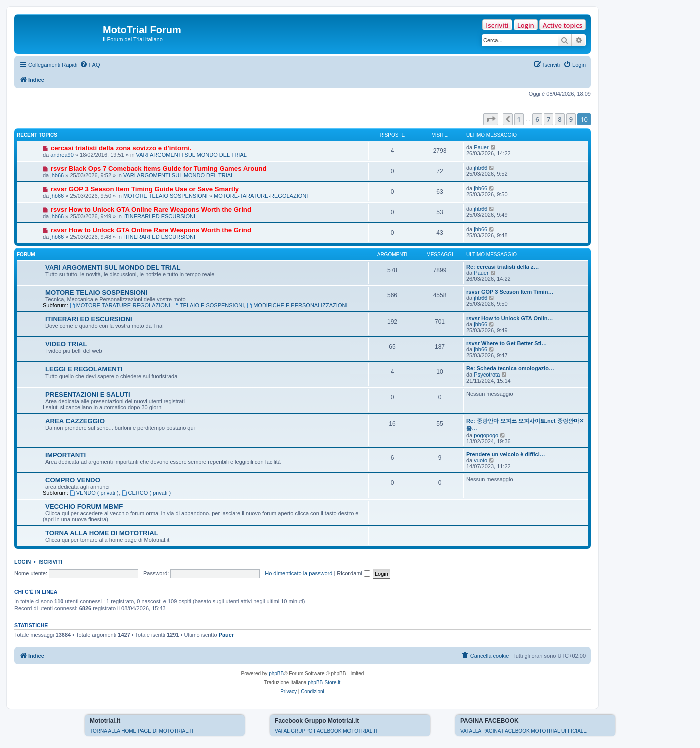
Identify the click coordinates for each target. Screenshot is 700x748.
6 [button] (537, 119)
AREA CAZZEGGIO (75, 421)
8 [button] (560, 119)
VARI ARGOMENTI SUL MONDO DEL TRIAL (192, 155)
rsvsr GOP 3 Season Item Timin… (510, 292)
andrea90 (62, 155)
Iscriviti (497, 25)
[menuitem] (90, 65)
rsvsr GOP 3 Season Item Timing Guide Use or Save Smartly (145, 189)
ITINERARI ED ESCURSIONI (159, 216)
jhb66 (57, 175)
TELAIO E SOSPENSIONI (209, 305)
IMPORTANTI (65, 455)
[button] (491, 119)
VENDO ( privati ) (94, 493)
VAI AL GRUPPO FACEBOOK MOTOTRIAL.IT (326, 731)
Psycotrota (487, 375)
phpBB (276, 674)
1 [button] (519, 119)
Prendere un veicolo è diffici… (506, 454)
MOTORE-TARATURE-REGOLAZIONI (261, 196)
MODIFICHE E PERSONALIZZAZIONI (297, 305)
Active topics (563, 25)
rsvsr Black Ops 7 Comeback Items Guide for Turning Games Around (159, 168)
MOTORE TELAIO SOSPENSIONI (165, 196)
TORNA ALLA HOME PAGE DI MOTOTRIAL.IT (142, 731)
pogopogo (486, 435)
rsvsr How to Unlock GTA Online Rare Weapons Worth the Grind (151, 210)
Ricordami (354, 573)
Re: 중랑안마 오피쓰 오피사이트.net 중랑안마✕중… (525, 424)
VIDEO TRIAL (66, 344)
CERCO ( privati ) (146, 493)
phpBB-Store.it (324, 683)
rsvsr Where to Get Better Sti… (506, 343)
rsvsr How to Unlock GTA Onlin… (510, 318)
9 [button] (571, 119)
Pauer (481, 147)
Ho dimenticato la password (299, 573)
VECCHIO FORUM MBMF (84, 506)
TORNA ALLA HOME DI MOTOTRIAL (102, 533)
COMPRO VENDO (73, 480)
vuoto (480, 460)
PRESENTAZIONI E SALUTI (88, 394)
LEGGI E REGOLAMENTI (84, 369)
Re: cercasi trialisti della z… (503, 267)
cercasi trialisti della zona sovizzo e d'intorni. (121, 148)
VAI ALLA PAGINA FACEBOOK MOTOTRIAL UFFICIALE (523, 731)
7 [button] (549, 119)
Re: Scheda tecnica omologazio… (510, 368)
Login (526, 25)
